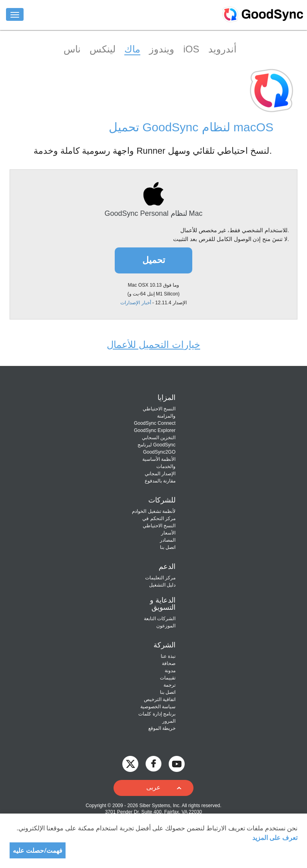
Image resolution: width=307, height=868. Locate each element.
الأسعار (168, 533)
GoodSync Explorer (155, 430)
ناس (72, 49)
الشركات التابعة (160, 619)
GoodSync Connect (155, 423)
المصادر (168, 540)
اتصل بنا (168, 547)
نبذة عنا (168, 656)
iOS (191, 49)
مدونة (170, 671)
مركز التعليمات (160, 578)
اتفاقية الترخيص (160, 699)
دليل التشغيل (162, 585)
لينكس (103, 49)
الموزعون (166, 626)
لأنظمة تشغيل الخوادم (154, 511)
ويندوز (162, 49)
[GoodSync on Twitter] (130, 763)
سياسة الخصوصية (158, 707)
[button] (153, 788)
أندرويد (222, 49)
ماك (132, 49)
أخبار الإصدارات (136, 303)
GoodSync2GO (159, 452)
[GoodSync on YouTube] (177, 763)
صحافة (169, 663)
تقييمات (168, 678)
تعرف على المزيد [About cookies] (275, 838)
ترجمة (169, 685)
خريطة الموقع (162, 728)
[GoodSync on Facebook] (153, 763)
